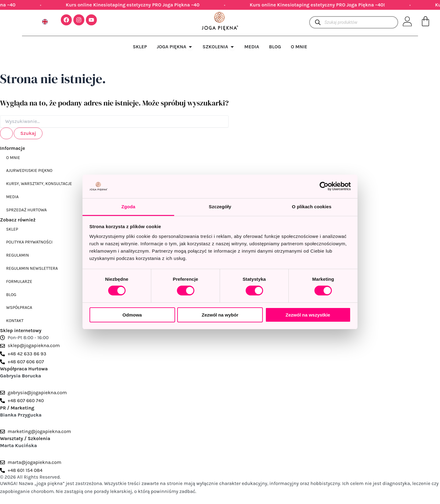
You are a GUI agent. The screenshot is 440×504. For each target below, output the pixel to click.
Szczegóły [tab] (220, 207)
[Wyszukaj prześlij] (6, 133)
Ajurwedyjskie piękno (29, 170)
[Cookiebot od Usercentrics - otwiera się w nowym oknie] (324, 186)
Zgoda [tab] (128, 207)
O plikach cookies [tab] (312, 207)
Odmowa (132, 315)
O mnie (13, 158)
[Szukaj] (318, 22)
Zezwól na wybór (220, 315)
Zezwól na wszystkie (308, 315)
